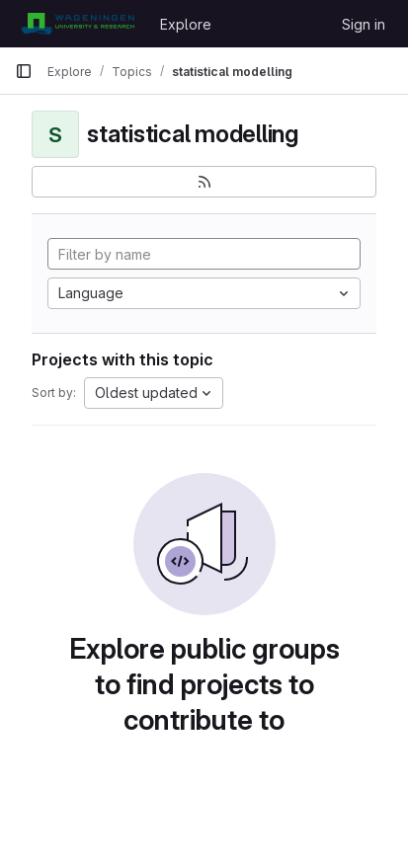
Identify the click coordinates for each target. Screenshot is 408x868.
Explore (186, 24)
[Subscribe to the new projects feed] (204, 182)
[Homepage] (78, 24)
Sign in (364, 24)
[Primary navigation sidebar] (24, 71)
